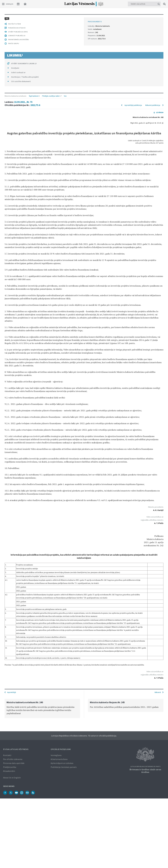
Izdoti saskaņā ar (18, 667)
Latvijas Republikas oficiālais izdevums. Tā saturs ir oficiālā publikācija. (84, 735)
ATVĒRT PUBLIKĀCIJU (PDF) (18, 626)
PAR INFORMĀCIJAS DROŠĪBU (19, 634)
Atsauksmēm (9, 771)
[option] (42, 708)
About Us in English (12, 777)
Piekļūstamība (10, 767)
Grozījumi (15, 662)
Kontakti (7, 755)
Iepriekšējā (12, 692)
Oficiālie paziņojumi (61, 749)
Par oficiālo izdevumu (13, 759)
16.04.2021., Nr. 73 (23, 23)
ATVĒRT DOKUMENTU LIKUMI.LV (24, 658)
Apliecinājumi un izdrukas (62, 763)
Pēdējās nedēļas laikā (51, 17)
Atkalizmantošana (59, 759)
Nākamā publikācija (153, 27)
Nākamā (158, 692)
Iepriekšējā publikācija (133, 27)
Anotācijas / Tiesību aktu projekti (25, 671)
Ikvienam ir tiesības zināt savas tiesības (145, 770)
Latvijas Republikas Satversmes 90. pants (145, 766)
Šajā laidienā (34, 17)
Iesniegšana (56, 755)
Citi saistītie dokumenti (21, 676)
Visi (65, 17)
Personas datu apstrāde (14, 763)
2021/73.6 (35, 27)
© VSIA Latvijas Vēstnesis (16, 749)
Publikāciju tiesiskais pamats (64, 767)
